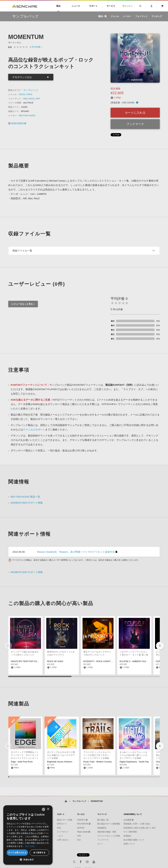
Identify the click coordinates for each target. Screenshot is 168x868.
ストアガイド (63, 832)
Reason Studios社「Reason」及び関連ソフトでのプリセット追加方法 (76, 552)
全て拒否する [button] (39, 853)
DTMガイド (62, 824)
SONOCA (81, 820)
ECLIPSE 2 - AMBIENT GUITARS (136, 661)
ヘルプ (60, 836)
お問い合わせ (63, 840)
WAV (26, 99)
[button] (160, 646)
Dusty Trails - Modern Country (98, 762)
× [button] (48, 809)
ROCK (22, 94)
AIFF (38, 99)
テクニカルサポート (34, 429)
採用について (129, 844)
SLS (79, 840)
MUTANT (81, 828)
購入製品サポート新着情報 (109, 824)
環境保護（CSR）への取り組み (137, 824)
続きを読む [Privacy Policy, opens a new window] (30, 846)
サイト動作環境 (130, 832)
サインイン (127, 6)
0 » (36, 47)
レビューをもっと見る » (23, 304)
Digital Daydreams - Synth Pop (134, 762)
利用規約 (127, 836)
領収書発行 (102, 828)
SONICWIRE (25, 6)
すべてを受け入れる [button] (17, 853)
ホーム (66, 801)
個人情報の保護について (134, 840)
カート (100, 844)
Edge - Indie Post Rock (22, 762)
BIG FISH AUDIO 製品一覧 (25, 497)
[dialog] (28, 835)
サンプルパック (31, 90)
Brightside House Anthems (60, 762)
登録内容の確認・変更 (107, 832)
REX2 (32, 99)
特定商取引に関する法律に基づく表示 (140, 828)
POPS (29, 94)
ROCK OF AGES (55, 661)
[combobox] (43, 809)
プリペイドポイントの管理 (109, 836)
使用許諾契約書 (17, 123)
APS (79, 836)
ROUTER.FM (83, 824)
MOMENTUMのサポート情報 (27, 503)
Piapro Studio (83, 832)
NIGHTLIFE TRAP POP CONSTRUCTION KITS (34, 661)
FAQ (59, 828)
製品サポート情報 (64, 820)
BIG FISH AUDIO (27, 115)
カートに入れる (135, 113)
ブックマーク (135, 124)
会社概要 (127, 820)
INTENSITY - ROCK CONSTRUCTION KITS (105, 661)
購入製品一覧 (103, 820)
